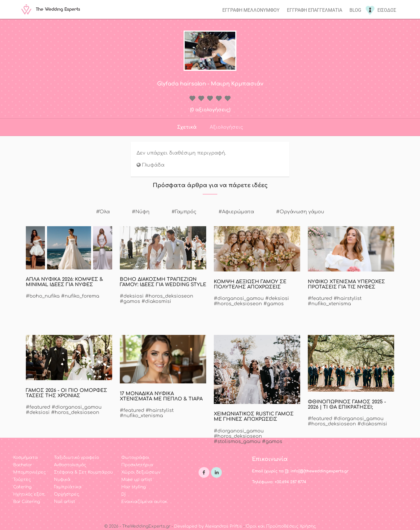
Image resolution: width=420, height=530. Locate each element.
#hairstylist (348, 298)
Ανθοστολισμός (70, 465)
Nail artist (65, 502)
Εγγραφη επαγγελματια (315, 10)
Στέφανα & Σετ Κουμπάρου (83, 472)
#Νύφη (141, 212)
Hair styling (133, 487)
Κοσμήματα (26, 458)
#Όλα (103, 212)
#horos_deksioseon (169, 296)
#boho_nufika (43, 296)
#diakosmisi (156, 301)
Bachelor (23, 465)
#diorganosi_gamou (239, 298)
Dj (124, 494)
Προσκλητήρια (137, 465)
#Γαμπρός (184, 212)
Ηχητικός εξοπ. (29, 494)
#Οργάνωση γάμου (300, 212)
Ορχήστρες (67, 494)
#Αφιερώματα (236, 212)
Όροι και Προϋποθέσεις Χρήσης (281, 526)
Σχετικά (187, 127)
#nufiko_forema (80, 296)
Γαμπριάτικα (68, 487)
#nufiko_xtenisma (329, 304)
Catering (22, 487)
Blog (355, 10)
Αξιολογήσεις (226, 127)
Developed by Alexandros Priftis (208, 526)
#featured (320, 298)
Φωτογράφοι (135, 458)
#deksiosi (132, 296)
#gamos (130, 301)
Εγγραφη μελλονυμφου (251, 10)
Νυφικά (62, 480)
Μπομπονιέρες (30, 472)
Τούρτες (22, 480)
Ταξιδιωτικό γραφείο (77, 458)
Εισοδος (387, 10)
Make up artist (137, 480)
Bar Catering (27, 502)
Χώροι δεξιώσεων (141, 472)
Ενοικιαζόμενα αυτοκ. (145, 502)
